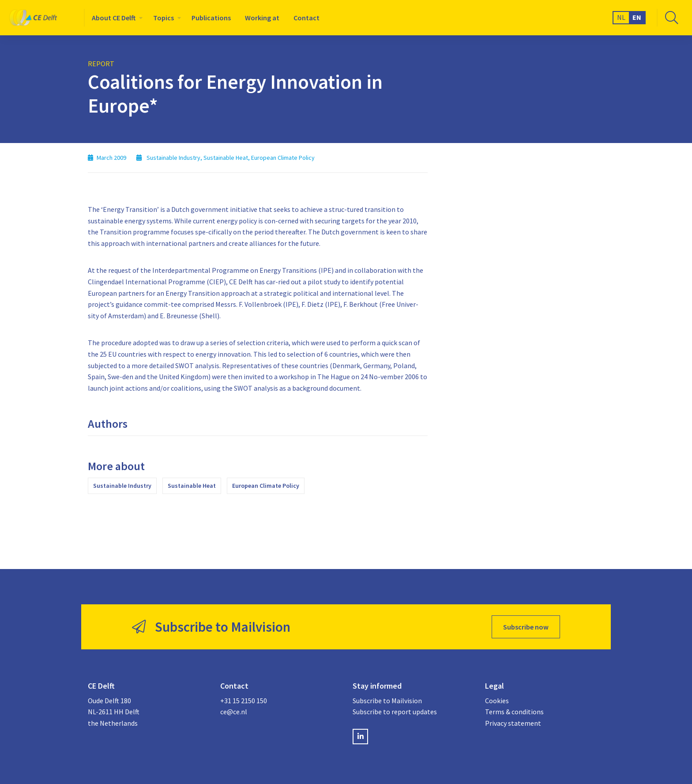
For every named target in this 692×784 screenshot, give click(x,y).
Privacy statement (513, 723)
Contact (307, 18)
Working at (262, 18)
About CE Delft (114, 18)
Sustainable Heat (192, 486)
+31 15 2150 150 (244, 701)
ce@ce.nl (234, 712)
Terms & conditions (514, 712)
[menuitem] (115, 18)
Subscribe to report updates (395, 712)
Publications (211, 18)
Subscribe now (526, 627)
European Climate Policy (266, 486)
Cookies (497, 701)
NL (621, 17)
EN (637, 17)
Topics (164, 18)
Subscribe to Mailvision (387, 701)
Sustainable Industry (122, 486)
